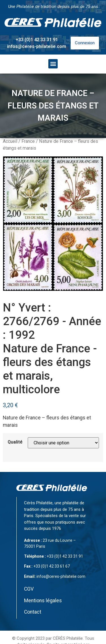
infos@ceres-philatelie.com (37, 46)
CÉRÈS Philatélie (68, 638)
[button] (53, 64)
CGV (29, 589)
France (28, 141)
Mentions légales (43, 601)
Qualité (15, 442)
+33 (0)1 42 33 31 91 (37, 40)
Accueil (10, 141)
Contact (33, 612)
